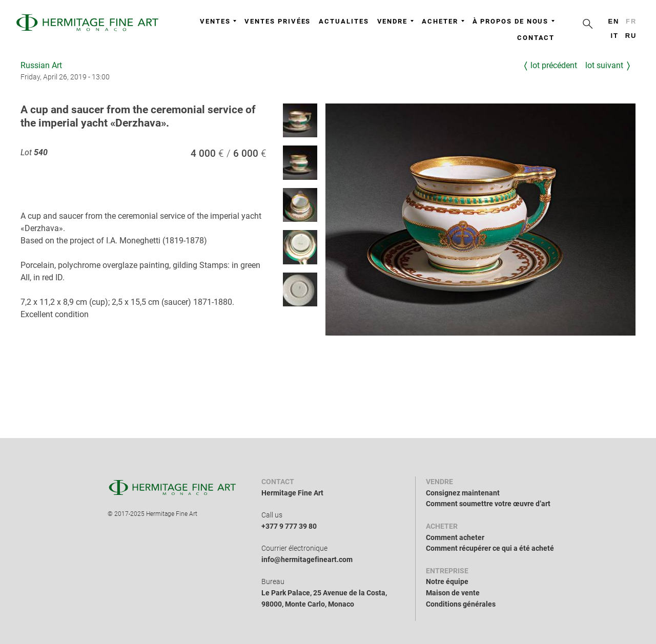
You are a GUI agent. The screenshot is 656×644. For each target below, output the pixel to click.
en (613, 21)
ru (631, 36)
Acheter (443, 21)
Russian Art (41, 65)
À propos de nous (514, 21)
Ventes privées (278, 21)
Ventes (218, 21)
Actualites (344, 21)
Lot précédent (554, 65)
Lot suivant (604, 65)
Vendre (396, 21)
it (614, 36)
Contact (536, 38)
